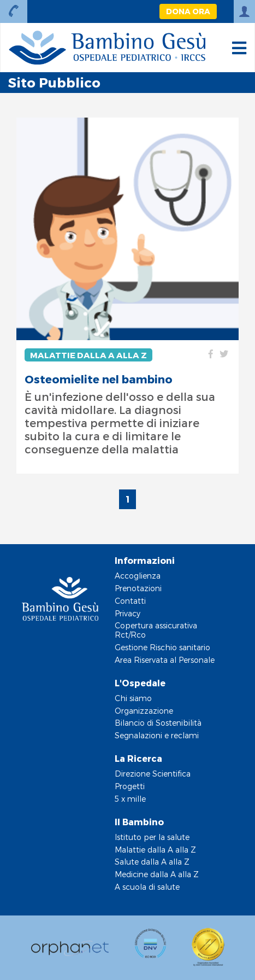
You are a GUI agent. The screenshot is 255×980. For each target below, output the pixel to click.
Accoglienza (138, 576)
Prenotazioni (138, 588)
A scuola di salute (147, 887)
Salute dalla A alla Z (152, 862)
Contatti (130, 601)
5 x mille (130, 799)
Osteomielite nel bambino (99, 379)
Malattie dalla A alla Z (88, 355)
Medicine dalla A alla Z (157, 874)
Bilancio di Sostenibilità (158, 723)
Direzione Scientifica (153, 774)
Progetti (130, 786)
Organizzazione (144, 711)
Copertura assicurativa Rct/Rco (156, 630)
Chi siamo (133, 698)
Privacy (127, 613)
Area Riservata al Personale (165, 660)
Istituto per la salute (152, 837)
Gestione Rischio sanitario (162, 647)
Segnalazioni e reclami (157, 735)
